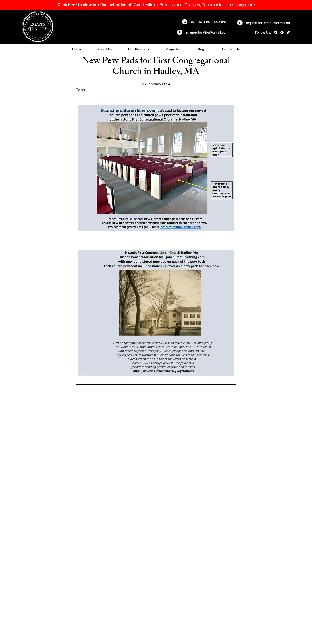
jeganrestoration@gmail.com (207, 32)
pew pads (138, 95)
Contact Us (231, 49)
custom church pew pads (177, 90)
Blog (200, 49)
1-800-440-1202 (216, 22)
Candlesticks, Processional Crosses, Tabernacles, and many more (156, 5)
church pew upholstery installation (119, 90)
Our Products (139, 49)
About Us (105, 49)
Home (77, 49)
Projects (172, 49)
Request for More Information (267, 23)
